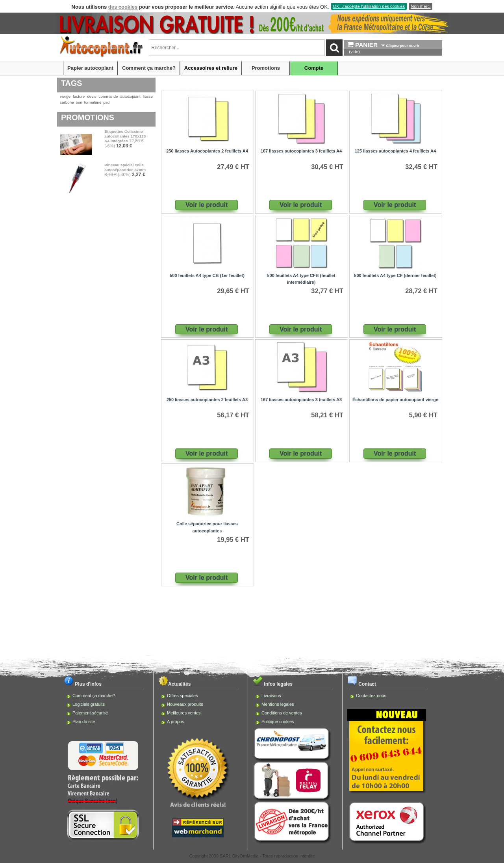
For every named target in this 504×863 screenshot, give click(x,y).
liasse (148, 96)
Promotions (266, 68)
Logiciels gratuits (89, 704)
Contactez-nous (371, 696)
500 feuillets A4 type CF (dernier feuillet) (395, 275)
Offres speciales (183, 696)
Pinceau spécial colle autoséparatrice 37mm (125, 167)
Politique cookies (278, 722)
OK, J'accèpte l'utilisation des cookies (369, 6)
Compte (314, 68)
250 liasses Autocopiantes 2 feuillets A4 (207, 151)
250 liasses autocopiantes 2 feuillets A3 (207, 400)
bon (79, 102)
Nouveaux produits (185, 704)
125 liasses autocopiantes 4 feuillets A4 (395, 151)
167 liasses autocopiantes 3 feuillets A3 (301, 400)
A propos (175, 722)
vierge (65, 96)
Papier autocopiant (90, 68)
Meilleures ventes (184, 713)
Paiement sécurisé (90, 713)
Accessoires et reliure (211, 68)
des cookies (123, 7)
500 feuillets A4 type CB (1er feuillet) (207, 275)
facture (79, 96)
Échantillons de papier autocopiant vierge (395, 400)
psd (106, 102)
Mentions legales (278, 704)
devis (92, 96)
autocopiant (131, 96)
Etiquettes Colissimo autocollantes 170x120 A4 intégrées (125, 136)
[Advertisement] (252, 614)
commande (108, 96)
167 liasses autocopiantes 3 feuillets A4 (301, 151)
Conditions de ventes (282, 713)
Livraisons (271, 696)
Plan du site (84, 722)
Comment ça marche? (149, 68)
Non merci (421, 6)
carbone (67, 102)
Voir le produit (207, 205)
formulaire (93, 102)
